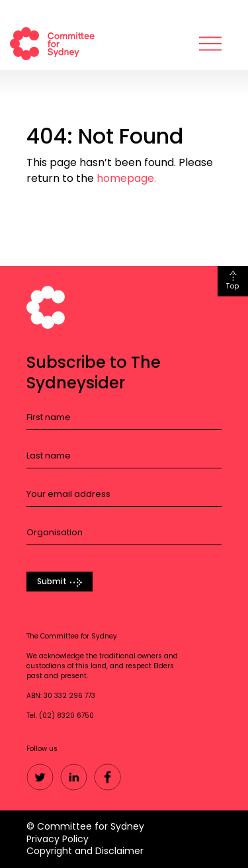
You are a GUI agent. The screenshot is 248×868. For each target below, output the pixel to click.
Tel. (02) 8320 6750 (60, 716)
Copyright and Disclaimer (85, 851)
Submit (52, 582)
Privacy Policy (58, 839)
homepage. (126, 178)
